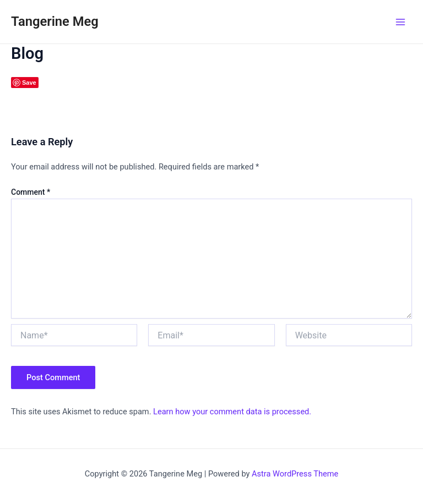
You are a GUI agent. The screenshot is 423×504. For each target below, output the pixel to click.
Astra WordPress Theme (295, 474)
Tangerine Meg (55, 21)
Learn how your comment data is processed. (232, 412)
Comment (31, 192)
